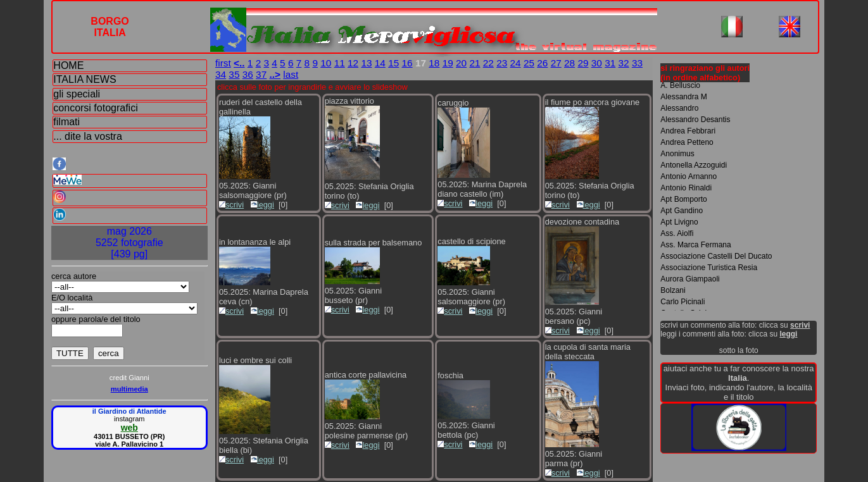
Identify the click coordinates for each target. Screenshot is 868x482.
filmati (66, 122)
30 (597, 63)
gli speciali (77, 94)
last (291, 74)
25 (529, 63)
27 (556, 63)
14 (380, 63)
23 (502, 63)
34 (221, 74)
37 (261, 74)
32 (624, 63)
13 (366, 63)
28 (569, 63)
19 (448, 63)
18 (434, 63)
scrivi (231, 205)
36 (248, 74)
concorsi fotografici (95, 108)
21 (475, 63)
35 (234, 74)
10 (326, 63)
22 (488, 63)
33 (637, 63)
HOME (68, 65)
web (129, 428)
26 (542, 63)
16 (407, 63)
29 (583, 63)
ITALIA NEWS (85, 79)
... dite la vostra (88, 136)
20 (461, 63)
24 (516, 63)
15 (393, 63)
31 (610, 63)
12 (353, 63)
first (223, 63)
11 (340, 63)
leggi (262, 205)
